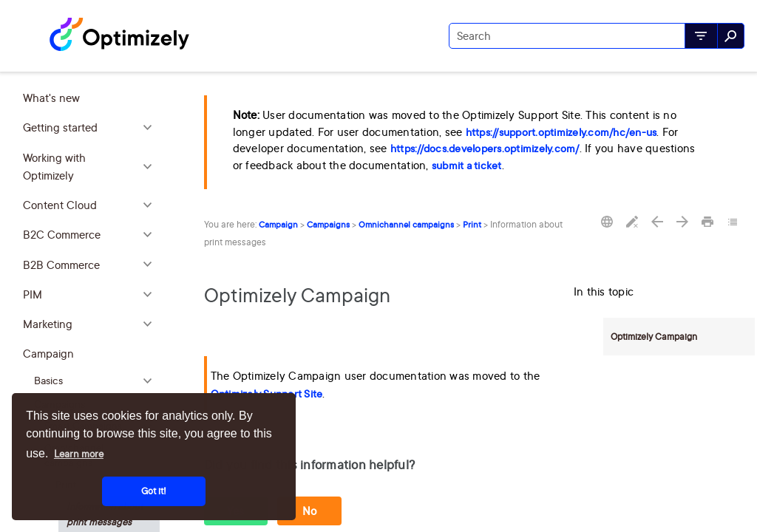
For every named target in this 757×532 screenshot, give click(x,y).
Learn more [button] (79, 454)
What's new (51, 98)
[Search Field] (597, 36)
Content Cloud (91, 205)
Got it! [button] (154, 491)
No (310, 511)
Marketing (91, 324)
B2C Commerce (91, 235)
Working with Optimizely (91, 167)
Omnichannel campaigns (406, 225)
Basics (96, 381)
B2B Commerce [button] (91, 265)
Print (472, 225)
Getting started (91, 128)
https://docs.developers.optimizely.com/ (485, 149)
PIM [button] (91, 295)
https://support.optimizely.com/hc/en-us (561, 132)
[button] (701, 36)
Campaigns (328, 225)
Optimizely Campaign (654, 337)
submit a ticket (467, 166)
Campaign (91, 354)
